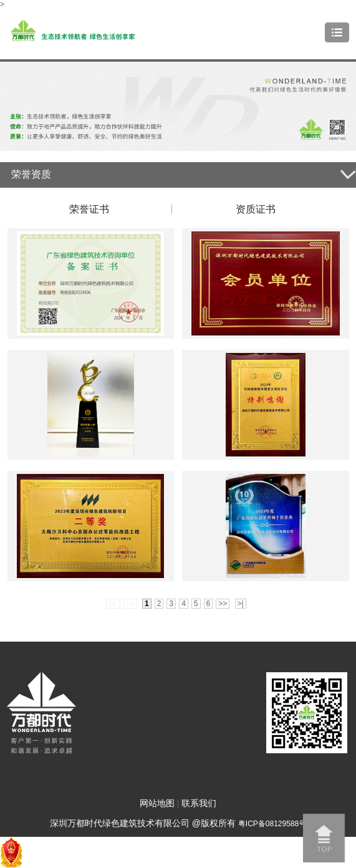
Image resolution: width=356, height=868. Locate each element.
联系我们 (199, 803)
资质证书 (256, 209)
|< (113, 604)
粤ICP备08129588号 (272, 824)
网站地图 (157, 803)
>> (223, 604)
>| (241, 604)
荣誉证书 (89, 209)
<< (130, 604)
